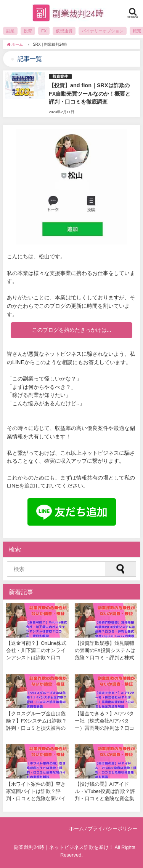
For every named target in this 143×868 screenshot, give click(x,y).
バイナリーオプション (103, 31)
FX (44, 31)
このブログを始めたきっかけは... (72, 330)
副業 (10, 31)
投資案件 (60, 76)
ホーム (76, 829)
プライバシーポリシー (112, 829)
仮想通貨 (64, 31)
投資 (28, 31)
